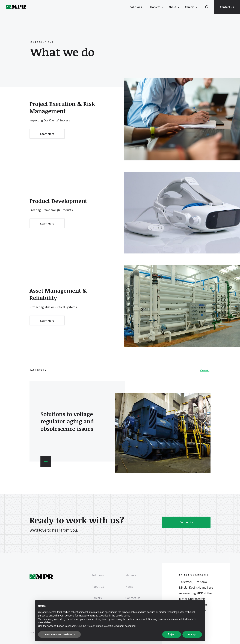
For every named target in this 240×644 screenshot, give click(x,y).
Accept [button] (192, 634)
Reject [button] (172, 634)
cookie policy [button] (123, 616)
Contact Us (227, 7)
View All (205, 370)
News (129, 587)
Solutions (136, 7)
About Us (98, 587)
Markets (155, 7)
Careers (190, 7)
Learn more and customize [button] (59, 634)
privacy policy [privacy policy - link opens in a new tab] (129, 612)
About (173, 7)
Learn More (47, 134)
